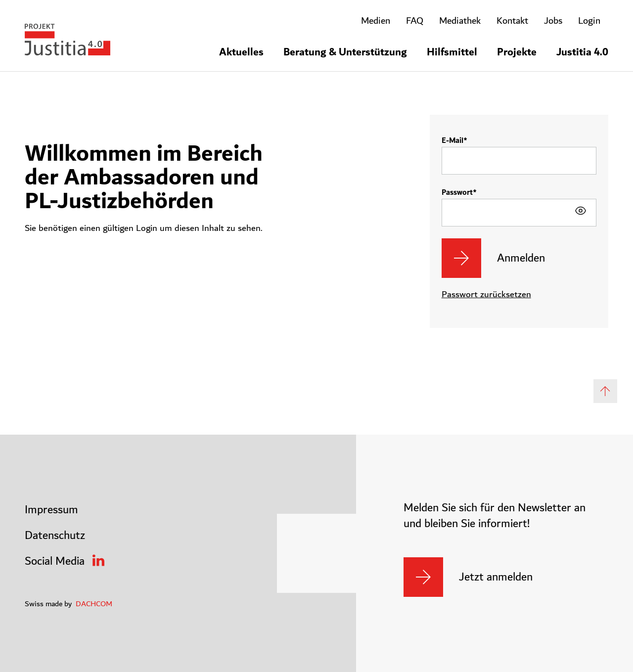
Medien (376, 21)
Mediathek (460, 21)
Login (589, 21)
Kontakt (512, 21)
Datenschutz (55, 536)
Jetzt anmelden (496, 577)
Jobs (553, 21)
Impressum (51, 510)
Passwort (457, 193)
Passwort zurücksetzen (486, 294)
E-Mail (452, 141)
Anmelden (521, 258)
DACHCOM (94, 604)
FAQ (415, 21)
